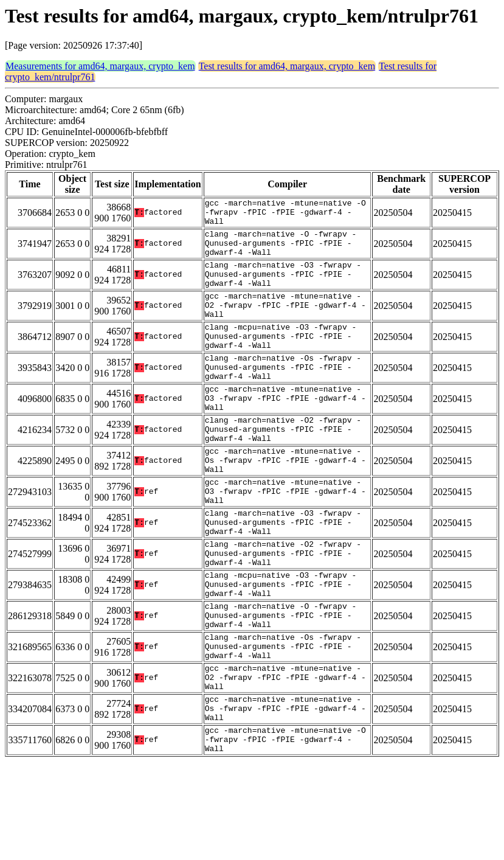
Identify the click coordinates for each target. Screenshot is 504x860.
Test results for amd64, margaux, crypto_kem (287, 66)
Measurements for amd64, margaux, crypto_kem (100, 66)
